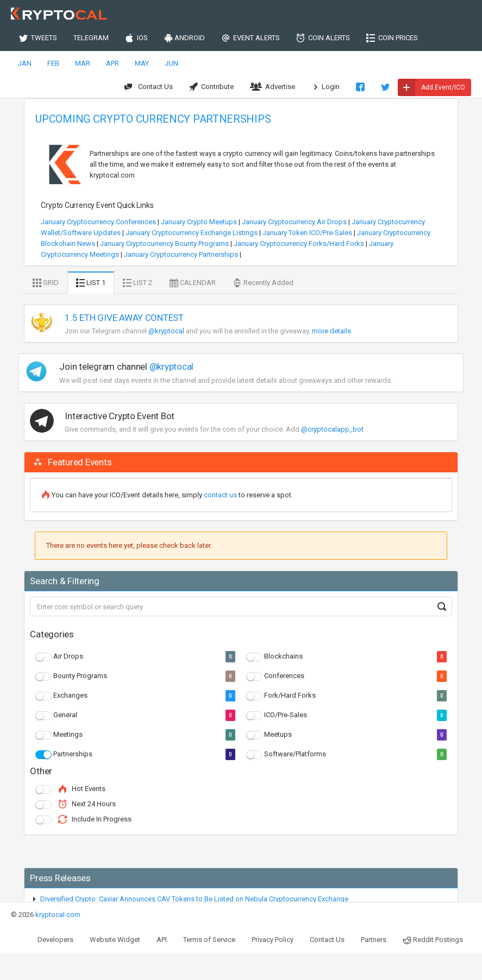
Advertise (273, 87)
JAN (25, 63)
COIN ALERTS (323, 38)
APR (112, 63)
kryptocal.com (58, 915)
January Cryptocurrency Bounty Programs (164, 244)
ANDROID (184, 38)
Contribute (211, 87)
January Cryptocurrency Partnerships (181, 254)
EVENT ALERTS (251, 38)
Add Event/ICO (431, 87)
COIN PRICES (392, 38)
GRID (46, 283)
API (162, 940)
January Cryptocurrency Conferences (98, 222)
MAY (142, 63)
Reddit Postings (433, 940)
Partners (374, 940)
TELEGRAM (91, 38)
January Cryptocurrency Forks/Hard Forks (299, 244)
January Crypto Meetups (199, 222)
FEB (53, 63)
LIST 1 (91, 283)
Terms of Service (209, 940)
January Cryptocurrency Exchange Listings (192, 233)
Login (325, 87)
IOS (136, 38)
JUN (171, 63)
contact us (220, 495)
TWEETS (38, 38)
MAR (83, 63)
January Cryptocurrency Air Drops (294, 222)
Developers (55, 940)
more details (331, 331)
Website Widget (115, 940)
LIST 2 (137, 283)
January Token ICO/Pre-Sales (307, 233)
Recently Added (263, 283)
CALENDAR (193, 283)
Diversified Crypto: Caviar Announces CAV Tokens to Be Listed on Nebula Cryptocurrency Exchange (194, 899)
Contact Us (148, 87)
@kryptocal (166, 331)
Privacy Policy (273, 940)
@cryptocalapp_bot (332, 429)
